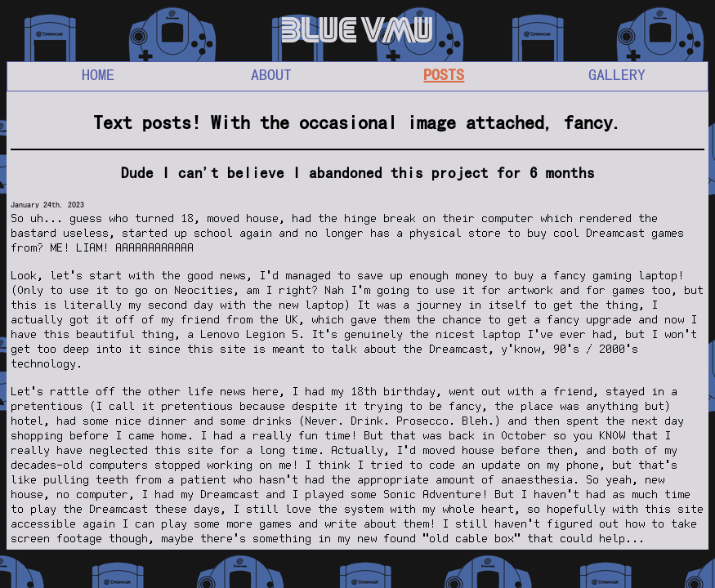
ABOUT (271, 74)
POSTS (444, 74)
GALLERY (617, 74)
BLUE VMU (358, 30)
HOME (98, 74)
